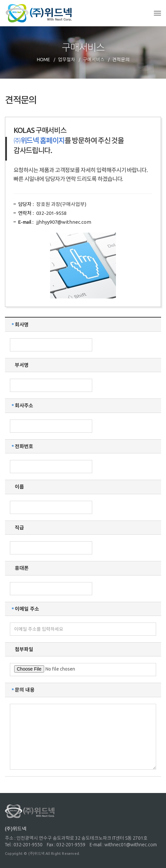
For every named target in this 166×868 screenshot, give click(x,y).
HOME (43, 60)
